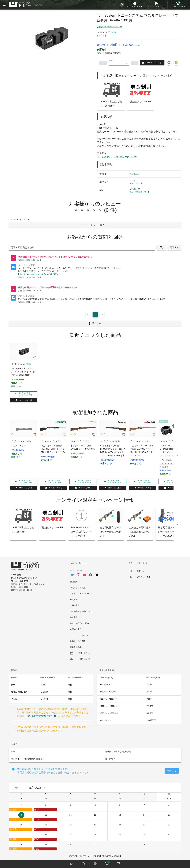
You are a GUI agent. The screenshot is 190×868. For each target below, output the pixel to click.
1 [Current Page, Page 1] (95, 314)
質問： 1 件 (16, 457)
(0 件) (114, 32)
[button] (135, 5)
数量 (111, 61)
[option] (95, 573)
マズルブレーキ (136, 183)
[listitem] (95, 258)
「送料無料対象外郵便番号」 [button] (41, 716)
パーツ (132, 180)
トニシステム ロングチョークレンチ (117, 157)
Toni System (135, 174)
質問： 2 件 (102, 36)
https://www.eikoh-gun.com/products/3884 (38, 274)
